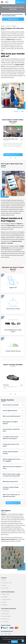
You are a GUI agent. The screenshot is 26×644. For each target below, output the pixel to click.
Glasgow (4, 602)
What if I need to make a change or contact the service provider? (12, 475)
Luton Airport (5, 621)
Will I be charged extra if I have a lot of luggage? (12, 460)
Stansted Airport (6, 619)
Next (23, 111)
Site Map (4, 585)
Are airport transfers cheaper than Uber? (11, 488)
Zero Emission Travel (7, 583)
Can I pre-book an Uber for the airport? (11, 445)
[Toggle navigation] (2, 2)
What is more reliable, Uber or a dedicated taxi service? (11, 496)
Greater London (6, 594)
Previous (16, 111)
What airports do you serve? (10, 482)
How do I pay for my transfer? (11, 405)
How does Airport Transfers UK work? (11, 430)
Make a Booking (21, 2)
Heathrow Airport (6, 611)
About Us (4, 580)
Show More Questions (13, 503)
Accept (14, 641)
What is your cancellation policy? (12, 416)
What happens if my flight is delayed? (10, 423)
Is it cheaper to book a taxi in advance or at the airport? (11, 438)
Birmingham (5, 597)
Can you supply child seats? (10, 411)
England (3, 26)
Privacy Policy (5, 588)
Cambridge (5, 605)
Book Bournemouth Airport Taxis (13, 155)
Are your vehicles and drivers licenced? (10, 453)
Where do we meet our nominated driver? (12, 468)
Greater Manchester (7, 599)
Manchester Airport (7, 616)
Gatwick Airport (6, 614)
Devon (8, 26)
